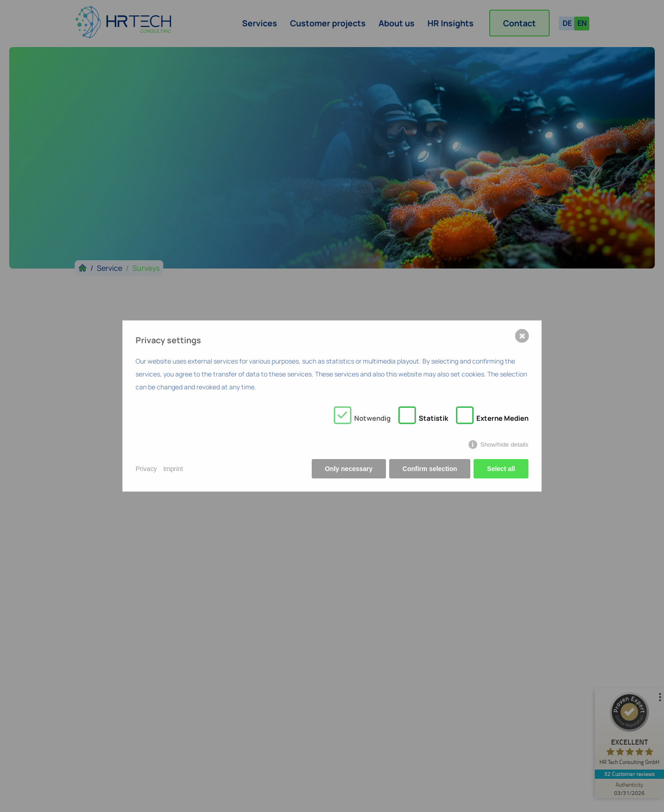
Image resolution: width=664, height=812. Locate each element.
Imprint (173, 469)
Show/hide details (504, 445)
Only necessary (349, 469)
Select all (501, 469)
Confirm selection (430, 469)
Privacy (146, 469)
